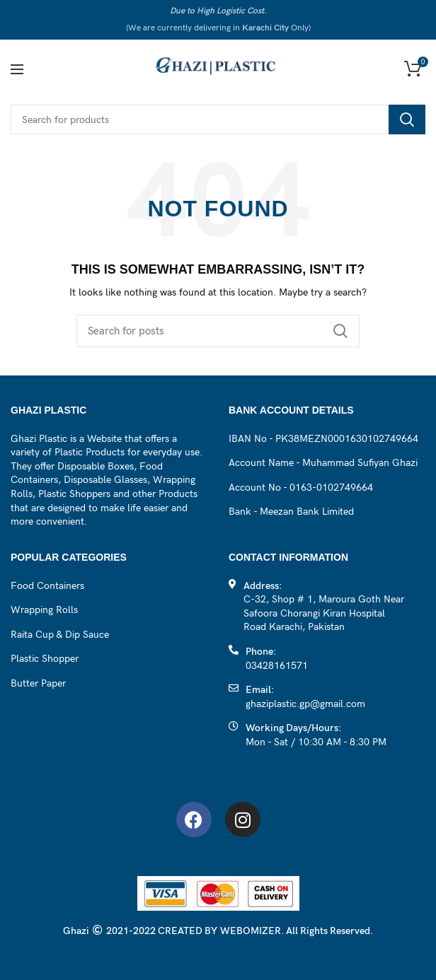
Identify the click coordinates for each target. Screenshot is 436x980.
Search (407, 119)
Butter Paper (38, 683)
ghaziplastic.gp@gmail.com (305, 704)
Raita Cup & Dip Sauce (60, 635)
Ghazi (76, 931)
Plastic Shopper (45, 659)
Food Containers (47, 586)
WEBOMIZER (251, 931)
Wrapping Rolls (44, 610)
